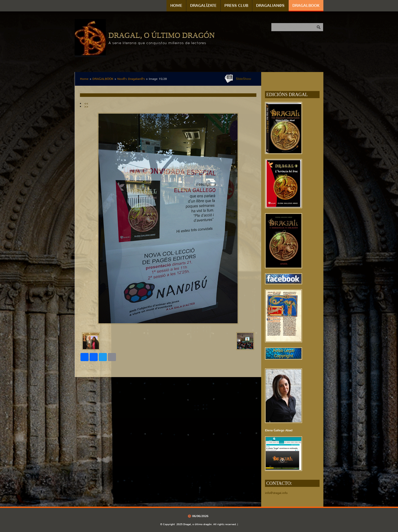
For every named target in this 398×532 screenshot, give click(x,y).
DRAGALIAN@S (270, 6)
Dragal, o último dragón (162, 35)
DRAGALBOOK (306, 6)
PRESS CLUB (236, 6)
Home (176, 6)
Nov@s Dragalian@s (131, 79)
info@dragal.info (276, 493)
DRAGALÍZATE (203, 6)
